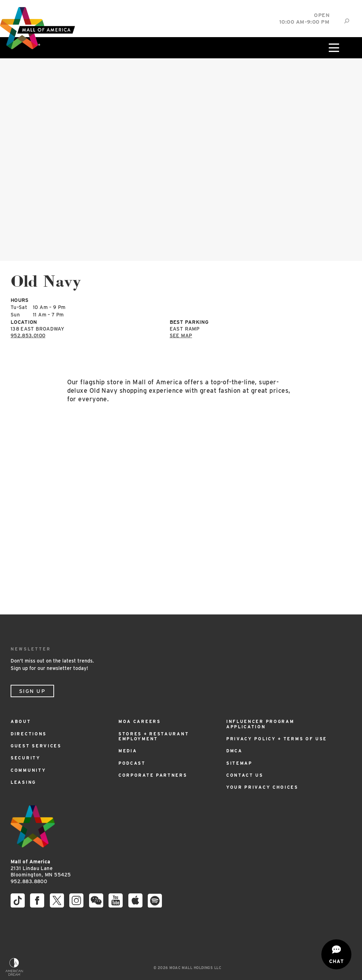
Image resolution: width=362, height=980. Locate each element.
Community (28, 770)
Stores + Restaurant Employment (154, 736)
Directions (29, 734)
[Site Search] (347, 21)
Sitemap (239, 763)
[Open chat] (336, 954)
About (21, 721)
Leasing (23, 782)
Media (128, 751)
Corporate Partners (153, 775)
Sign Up (32, 691)
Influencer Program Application (260, 724)
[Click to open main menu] (333, 48)
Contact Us (245, 775)
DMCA (234, 751)
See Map (181, 336)
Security (26, 758)
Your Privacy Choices (262, 787)
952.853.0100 (28, 336)
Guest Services (36, 746)
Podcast (132, 763)
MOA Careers (140, 721)
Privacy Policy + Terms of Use (277, 739)
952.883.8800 (29, 881)
